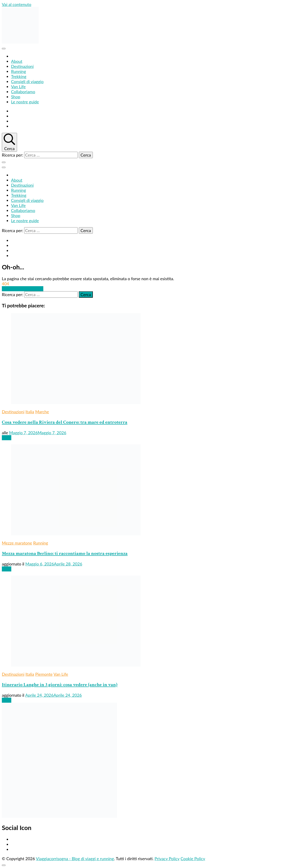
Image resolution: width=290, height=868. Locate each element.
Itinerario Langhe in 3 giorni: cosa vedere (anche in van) (60, 685)
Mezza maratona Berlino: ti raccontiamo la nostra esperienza (65, 553)
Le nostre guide (25, 102)
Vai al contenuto (17, 4)
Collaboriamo (23, 92)
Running (19, 71)
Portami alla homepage (23, 289)
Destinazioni (22, 66)
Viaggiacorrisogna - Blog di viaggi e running (75, 859)
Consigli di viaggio (27, 82)
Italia (30, 412)
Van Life (18, 87)
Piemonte (44, 674)
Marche (42, 412)
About (17, 61)
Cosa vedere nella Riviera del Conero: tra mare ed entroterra (65, 422)
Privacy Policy (167, 859)
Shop (16, 97)
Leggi (7, 438)
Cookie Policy (193, 859)
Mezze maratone (17, 543)
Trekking (19, 76)
